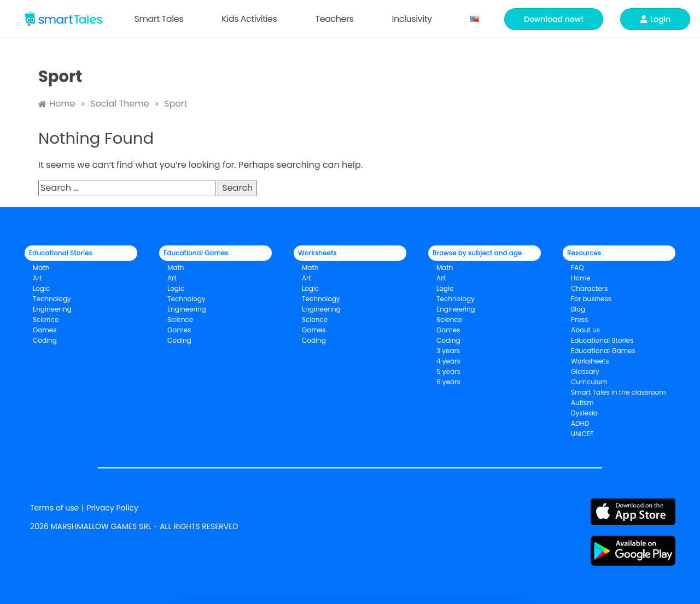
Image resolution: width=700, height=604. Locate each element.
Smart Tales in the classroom (619, 392)
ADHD (580, 423)
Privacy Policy (112, 508)
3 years (448, 351)
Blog (578, 309)
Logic (41, 288)
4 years (448, 361)
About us (585, 330)
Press (579, 319)
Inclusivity (414, 19)
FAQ (577, 268)
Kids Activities (252, 19)
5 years (448, 371)
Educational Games (603, 351)
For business (591, 299)
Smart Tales (162, 19)
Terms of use (54, 508)
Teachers (337, 19)
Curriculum (589, 382)
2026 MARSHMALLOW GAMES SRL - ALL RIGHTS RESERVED (134, 526)
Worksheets (590, 361)
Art (37, 278)
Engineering (52, 309)
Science (46, 319)
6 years (448, 382)
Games (179, 330)
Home (581, 278)
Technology (52, 299)
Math (41, 268)
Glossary (585, 371)
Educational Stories (602, 340)
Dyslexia (584, 413)
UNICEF (582, 434)
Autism (582, 403)
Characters (589, 288)
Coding (45, 340)
